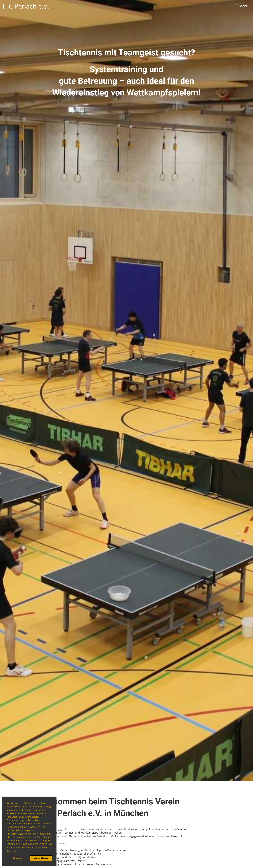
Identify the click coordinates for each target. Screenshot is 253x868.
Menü (242, 6)
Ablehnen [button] (18, 858)
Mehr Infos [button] (13, 851)
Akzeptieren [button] (41, 858)
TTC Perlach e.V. (25, 6)
